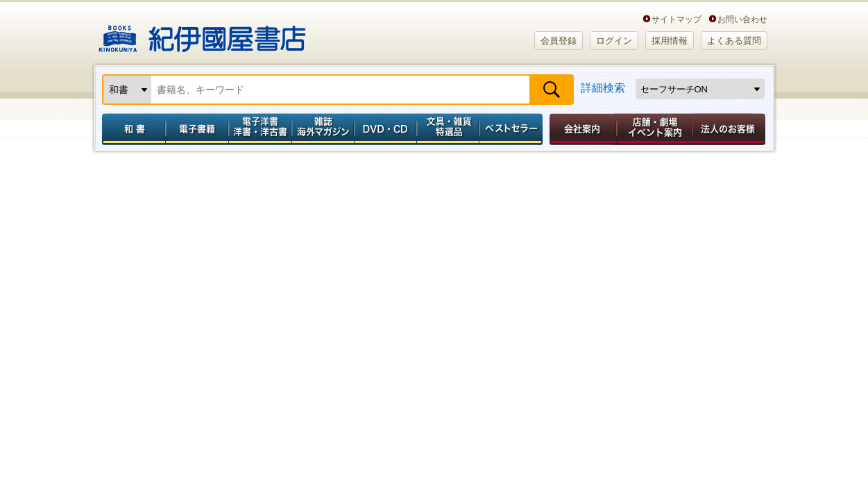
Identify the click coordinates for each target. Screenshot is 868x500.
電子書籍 (197, 129)
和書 (131, 129)
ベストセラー (512, 129)
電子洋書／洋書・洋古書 (260, 129)
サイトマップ (676, 19)
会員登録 (559, 41)
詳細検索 (603, 88)
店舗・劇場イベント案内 (655, 129)
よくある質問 (734, 41)
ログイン (614, 41)
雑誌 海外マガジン (323, 129)
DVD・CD (386, 129)
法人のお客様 (730, 129)
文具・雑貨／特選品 (448, 129)
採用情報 (670, 41)
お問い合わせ (742, 19)
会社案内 (581, 129)
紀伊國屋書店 (202, 33)
